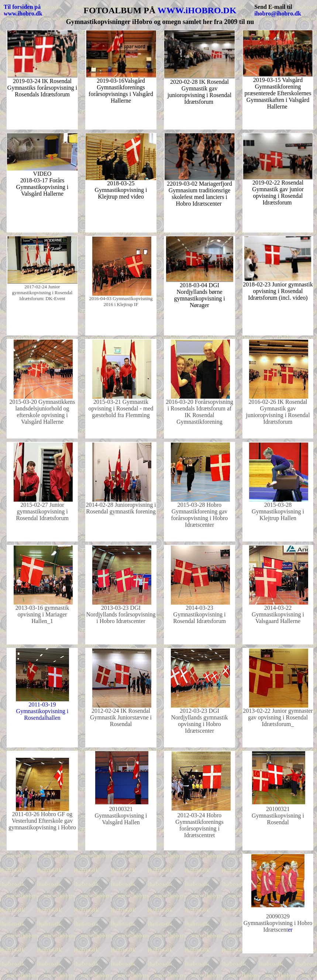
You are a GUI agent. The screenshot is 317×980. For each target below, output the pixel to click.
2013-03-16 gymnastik (42, 608)
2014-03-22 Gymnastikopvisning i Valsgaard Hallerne (278, 614)
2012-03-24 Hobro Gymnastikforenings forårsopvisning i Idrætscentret (199, 825)
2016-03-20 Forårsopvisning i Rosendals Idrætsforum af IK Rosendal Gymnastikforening (199, 412)
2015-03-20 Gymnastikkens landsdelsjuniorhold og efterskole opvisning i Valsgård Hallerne (42, 412)
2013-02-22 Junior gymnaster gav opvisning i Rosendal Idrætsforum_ (278, 717)
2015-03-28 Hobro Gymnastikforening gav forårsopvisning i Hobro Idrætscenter (200, 515)
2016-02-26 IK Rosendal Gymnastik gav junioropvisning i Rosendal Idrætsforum (278, 412)
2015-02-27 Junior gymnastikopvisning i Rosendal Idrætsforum (42, 511)
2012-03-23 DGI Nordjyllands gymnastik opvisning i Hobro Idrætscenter (199, 721)
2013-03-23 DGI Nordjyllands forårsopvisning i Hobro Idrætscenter (121, 614)
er (278, 923)
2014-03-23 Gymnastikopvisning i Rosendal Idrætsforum (199, 614)
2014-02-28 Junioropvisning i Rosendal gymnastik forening (121, 508)
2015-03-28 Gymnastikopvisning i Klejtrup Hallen (278, 511)
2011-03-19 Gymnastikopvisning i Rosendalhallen (42, 711)
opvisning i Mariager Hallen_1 (42, 618)
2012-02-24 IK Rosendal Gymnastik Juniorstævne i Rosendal (121, 717)
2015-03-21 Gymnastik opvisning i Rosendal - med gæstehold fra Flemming (121, 408)
